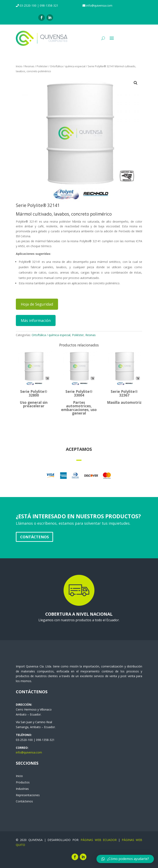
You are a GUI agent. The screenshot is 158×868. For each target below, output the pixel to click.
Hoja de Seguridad (37, 304)
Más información (36, 320)
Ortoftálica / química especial (68, 66)
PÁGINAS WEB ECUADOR (99, 840)
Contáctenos (34, 537)
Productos (23, 782)
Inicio (19, 66)
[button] (125, 859)
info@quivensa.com (29, 752)
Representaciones (28, 795)
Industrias (22, 789)
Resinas (29, 66)
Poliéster (42, 66)
